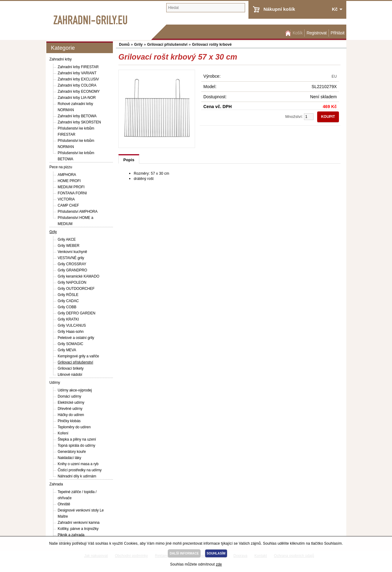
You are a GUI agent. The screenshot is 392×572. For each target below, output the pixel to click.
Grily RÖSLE (68, 295)
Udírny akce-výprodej (75, 390)
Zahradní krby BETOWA (77, 116)
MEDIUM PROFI (71, 187)
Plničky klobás (69, 421)
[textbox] (206, 8)
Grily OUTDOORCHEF (76, 289)
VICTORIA (66, 199)
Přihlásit (338, 33)
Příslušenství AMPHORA (78, 212)
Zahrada (56, 484)
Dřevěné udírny (70, 409)
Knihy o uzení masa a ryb (78, 464)
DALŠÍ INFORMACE (184, 553)
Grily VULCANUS (72, 325)
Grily (53, 232)
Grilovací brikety (71, 368)
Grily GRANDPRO (72, 270)
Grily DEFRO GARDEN (77, 313)
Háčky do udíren (71, 415)
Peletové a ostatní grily (76, 338)
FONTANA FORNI (72, 193)
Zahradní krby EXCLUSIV (78, 79)
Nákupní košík (279, 9)
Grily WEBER (69, 246)
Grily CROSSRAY (72, 264)
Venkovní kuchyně (72, 252)
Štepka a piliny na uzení (77, 439)
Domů (287, 33)
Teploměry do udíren (74, 427)
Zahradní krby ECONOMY (79, 91)
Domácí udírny (69, 396)
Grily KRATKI (68, 319)
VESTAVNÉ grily (71, 258)
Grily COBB (67, 307)
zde (219, 564)
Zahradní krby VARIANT (77, 73)
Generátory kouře (72, 452)
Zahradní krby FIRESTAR (78, 67)
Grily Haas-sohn (71, 332)
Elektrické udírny (71, 403)
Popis (129, 160)
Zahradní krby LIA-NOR (77, 98)
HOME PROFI (69, 181)
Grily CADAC (68, 301)
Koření (63, 433)
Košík (298, 33)
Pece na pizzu (61, 167)
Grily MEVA (67, 350)
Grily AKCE (67, 239)
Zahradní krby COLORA (77, 85)
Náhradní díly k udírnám (77, 476)
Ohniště (64, 504)
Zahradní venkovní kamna (79, 523)
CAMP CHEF (68, 205)
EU (334, 76)
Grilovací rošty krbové (212, 45)
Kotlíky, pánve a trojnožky (78, 529)
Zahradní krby (61, 59)
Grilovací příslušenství (75, 362)
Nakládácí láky (69, 458)
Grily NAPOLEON (72, 282)
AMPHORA (67, 175)
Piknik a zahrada (71, 535)
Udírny (55, 383)
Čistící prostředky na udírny (80, 470)
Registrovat (316, 33)
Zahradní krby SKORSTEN (79, 122)
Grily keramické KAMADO (79, 276)
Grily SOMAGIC (70, 344)
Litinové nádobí (70, 375)
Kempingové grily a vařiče (78, 356)
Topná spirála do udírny (76, 446)
